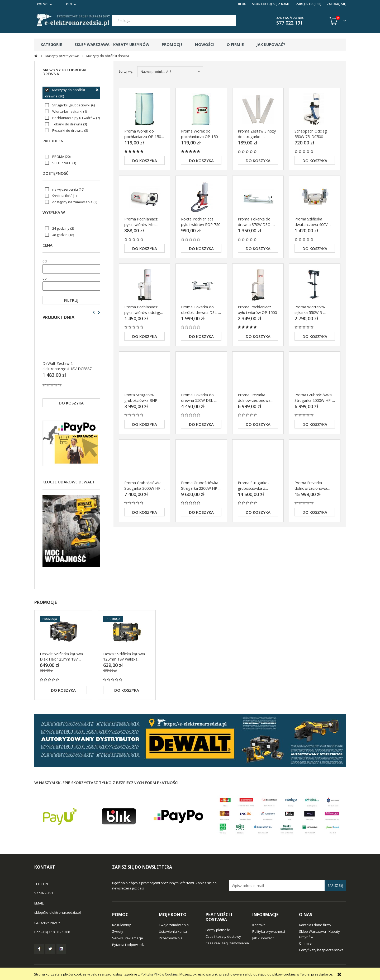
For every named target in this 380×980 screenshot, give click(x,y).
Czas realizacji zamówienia (227, 943)
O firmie (305, 943)
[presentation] (94, 312)
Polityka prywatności (269, 931)
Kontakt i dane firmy (315, 925)
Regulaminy (122, 925)
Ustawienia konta (173, 931)
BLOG (242, 4)
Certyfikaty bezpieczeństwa (321, 950)
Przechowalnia (171, 938)
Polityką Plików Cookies (159, 974)
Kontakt (258, 925)
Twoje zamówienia (174, 925)
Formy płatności (218, 930)
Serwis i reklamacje (128, 938)
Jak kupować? (263, 938)
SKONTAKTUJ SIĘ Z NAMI (270, 4)
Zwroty (118, 931)
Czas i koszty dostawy (223, 936)
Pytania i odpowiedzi (129, 945)
